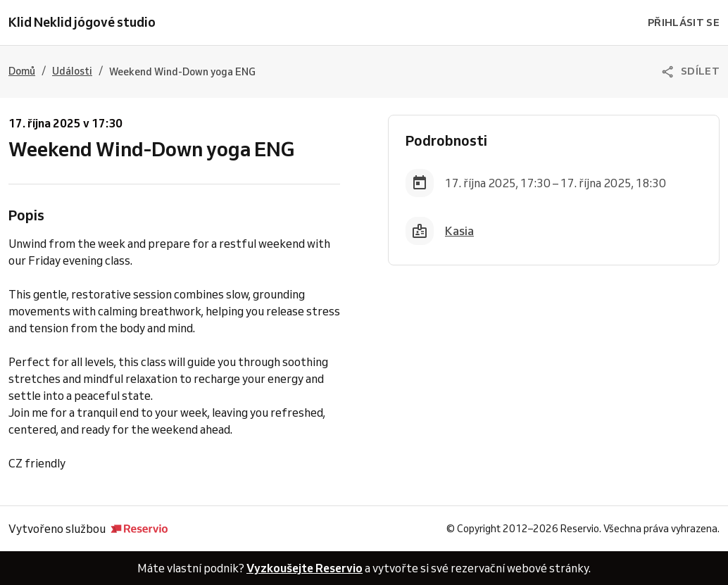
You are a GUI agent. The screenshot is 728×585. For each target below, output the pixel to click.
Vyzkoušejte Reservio (305, 568)
